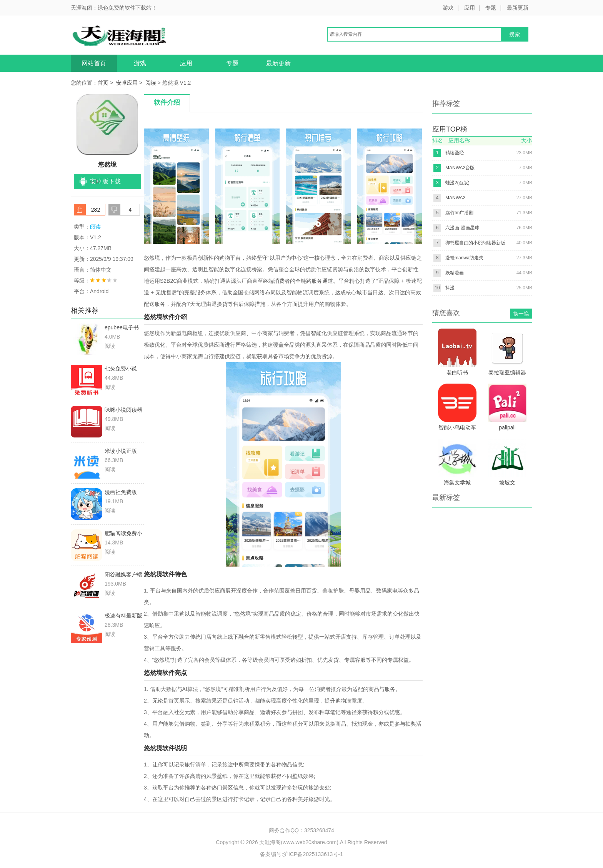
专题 (491, 8)
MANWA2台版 (460, 168)
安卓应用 (127, 83)
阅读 (151, 83)
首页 (103, 83)
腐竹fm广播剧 (459, 213)
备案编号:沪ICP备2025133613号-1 (301, 854)
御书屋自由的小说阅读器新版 (475, 243)
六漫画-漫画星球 (462, 228)
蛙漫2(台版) (457, 183)
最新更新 (518, 8)
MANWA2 (455, 198)
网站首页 (94, 63)
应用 (470, 8)
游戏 (448, 8)
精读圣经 (455, 153)
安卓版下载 (105, 181)
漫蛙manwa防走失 (464, 258)
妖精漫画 (455, 273)
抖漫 (450, 288)
